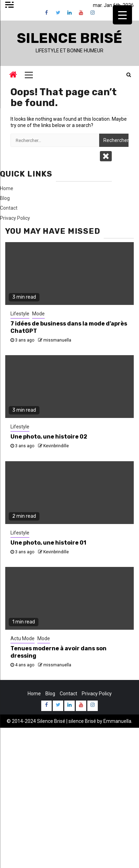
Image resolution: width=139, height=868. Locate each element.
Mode (38, 314)
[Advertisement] (69, 797)
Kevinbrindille (56, 446)
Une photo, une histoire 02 (49, 437)
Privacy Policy (15, 218)
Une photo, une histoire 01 (48, 543)
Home (7, 188)
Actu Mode (23, 638)
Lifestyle (20, 314)
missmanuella (57, 340)
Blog (5, 198)
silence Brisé (82, 721)
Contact (9, 208)
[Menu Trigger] (122, 15)
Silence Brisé (69, 38)
